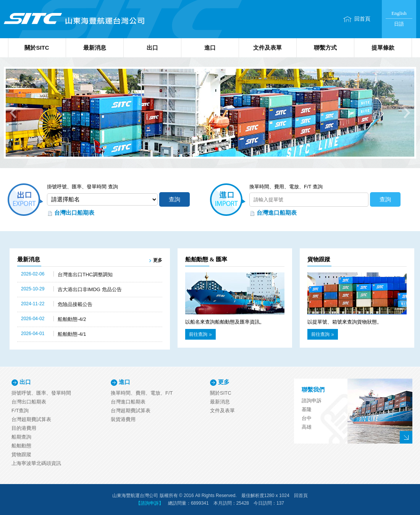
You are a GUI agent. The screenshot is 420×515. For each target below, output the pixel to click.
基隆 (307, 409)
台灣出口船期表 (74, 213)
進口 (210, 48)
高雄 (307, 427)
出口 (152, 48)
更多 (158, 260)
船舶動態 (21, 446)
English (399, 13)
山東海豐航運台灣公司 (73, 19)
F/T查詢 (20, 411)
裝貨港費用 (123, 419)
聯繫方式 (325, 48)
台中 (307, 418)
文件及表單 (267, 48)
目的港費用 (24, 428)
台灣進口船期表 (277, 213)
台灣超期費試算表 (31, 419)
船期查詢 (21, 437)
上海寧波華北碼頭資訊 (36, 463)
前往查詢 (200, 334)
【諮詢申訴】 (150, 503)
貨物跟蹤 (21, 454)
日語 (399, 24)
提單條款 (383, 48)
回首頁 (362, 19)
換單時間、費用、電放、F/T (142, 393)
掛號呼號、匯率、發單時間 (41, 393)
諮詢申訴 (312, 401)
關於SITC (37, 48)
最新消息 (95, 48)
